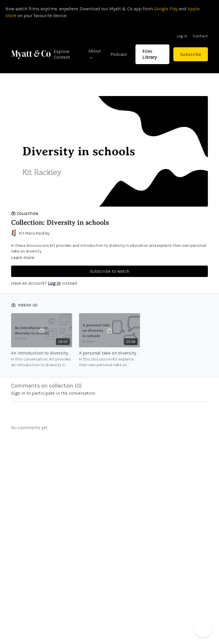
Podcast (119, 54)
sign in (18, 393)
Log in (182, 36)
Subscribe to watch (109, 271)
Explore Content (62, 54)
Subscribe (191, 54)
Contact (200, 36)
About (95, 53)
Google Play (165, 9)
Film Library (149, 54)
